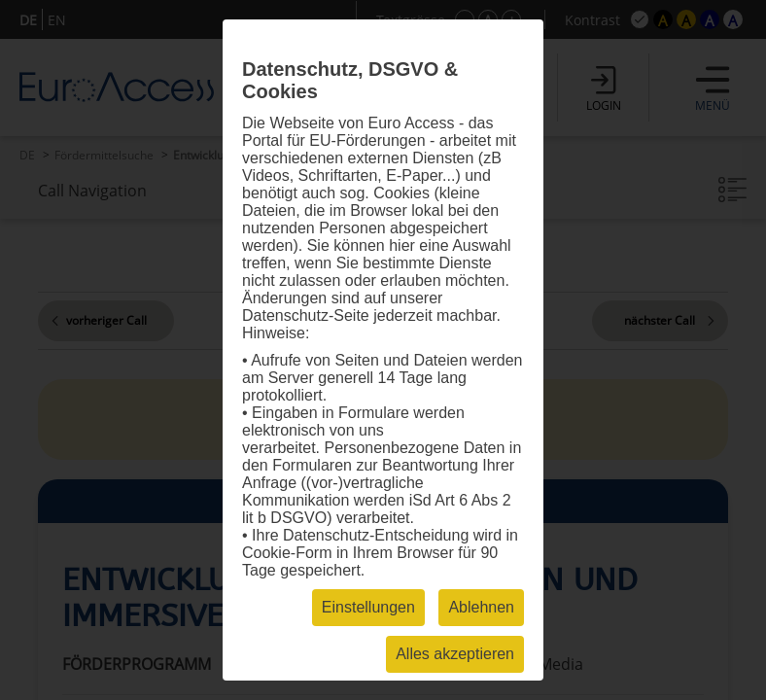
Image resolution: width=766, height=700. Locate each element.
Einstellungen (368, 607)
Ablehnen (481, 607)
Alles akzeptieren (455, 654)
